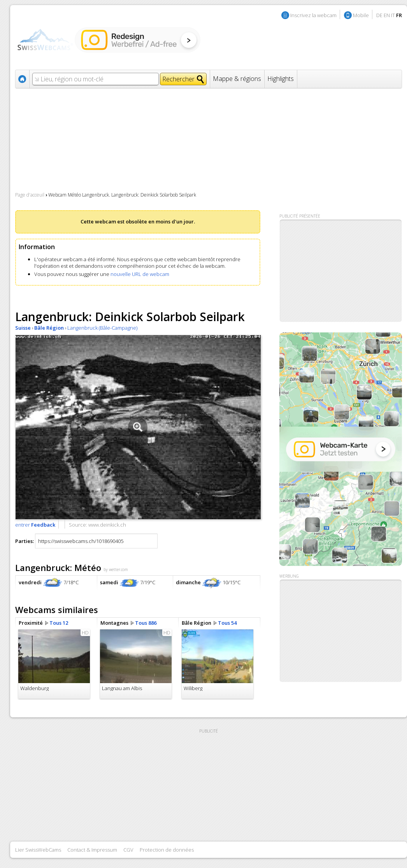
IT (393, 15)
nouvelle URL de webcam (140, 274)
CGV (128, 850)
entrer (35, 525)
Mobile (361, 15)
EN (387, 15)
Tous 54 (227, 623)
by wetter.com (116, 569)
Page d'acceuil (30, 195)
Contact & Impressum (92, 850)
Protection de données (167, 850)
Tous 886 (146, 623)
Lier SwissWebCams (38, 850)
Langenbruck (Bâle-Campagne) (102, 328)
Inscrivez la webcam (313, 15)
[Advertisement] (332, 631)
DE (379, 15)
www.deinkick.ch (107, 525)
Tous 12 (59, 623)
